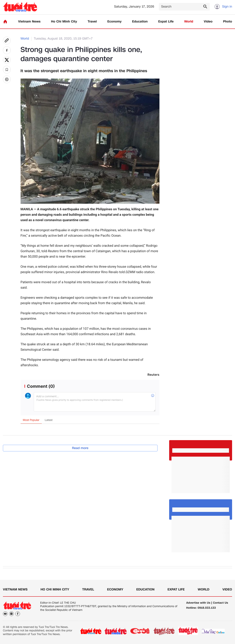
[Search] (184, 7)
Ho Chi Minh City (64, 22)
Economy (114, 22)
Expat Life (166, 22)
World (189, 22)
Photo (228, 22)
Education (140, 22)
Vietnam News (29, 22)
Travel (92, 22)
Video (208, 22)
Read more (80, 448)
